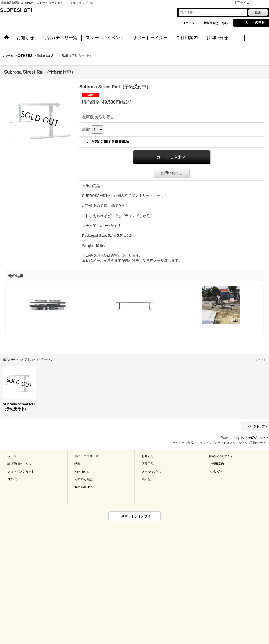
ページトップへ (258, 426)
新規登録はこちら (216, 23)
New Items (82, 471)
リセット (260, 360)
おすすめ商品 (83, 479)
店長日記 (148, 464)
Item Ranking (83, 487)
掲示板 (146, 479)
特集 (77, 464)
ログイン (188, 23)
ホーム (12, 456)
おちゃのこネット (255, 438)
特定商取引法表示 (221, 456)
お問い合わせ (172, 173)
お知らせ (148, 456)
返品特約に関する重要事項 (108, 142)
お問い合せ (216, 471)
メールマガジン (152, 471)
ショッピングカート (21, 471)
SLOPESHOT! (19, 10)
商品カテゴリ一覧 (86, 456)
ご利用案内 (216, 464)
